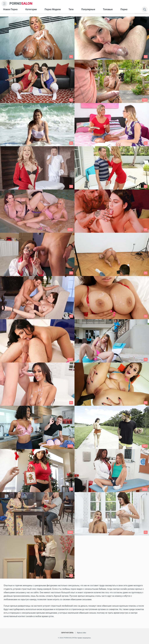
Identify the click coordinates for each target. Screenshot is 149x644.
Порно (124, 9)
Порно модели (53, 9)
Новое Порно (10, 9)
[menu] (4, 4)
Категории (31, 9)
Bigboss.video (81, 633)
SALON (21, 4)
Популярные (88, 9)
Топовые (108, 9)
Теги (71, 9)
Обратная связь (67, 633)
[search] (145, 9)
